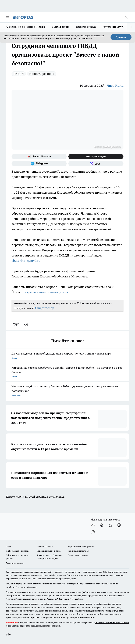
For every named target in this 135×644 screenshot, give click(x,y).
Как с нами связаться (78, 551)
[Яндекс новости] (39, 157)
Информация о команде (18, 551)
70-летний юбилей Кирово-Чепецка (25, 27)
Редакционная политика (49, 551)
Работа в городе (61, 27)
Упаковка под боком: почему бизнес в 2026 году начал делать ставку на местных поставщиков (67, 391)
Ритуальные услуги (113, 27)
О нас (9, 546)
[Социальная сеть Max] (96, 164)
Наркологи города (86, 27)
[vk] (16, 325)
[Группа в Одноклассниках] (102, 525)
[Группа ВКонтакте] (93, 525)
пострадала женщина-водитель (45, 292)
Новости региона (42, 74)
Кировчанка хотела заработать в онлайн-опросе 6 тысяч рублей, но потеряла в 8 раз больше (67, 372)
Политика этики (45, 546)
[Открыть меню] (7, 17)
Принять (121, 37)
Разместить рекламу (78, 555)
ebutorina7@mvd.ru (26, 261)
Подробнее (77, 599)
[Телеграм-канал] (39, 164)
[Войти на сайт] (126, 17)
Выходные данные (15, 563)
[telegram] (27, 325)
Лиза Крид (115, 86)
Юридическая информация (81, 546)
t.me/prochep (45, 308)
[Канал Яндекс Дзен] (96, 157)
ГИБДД (19, 74)
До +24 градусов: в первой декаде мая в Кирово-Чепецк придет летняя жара (67, 356)
